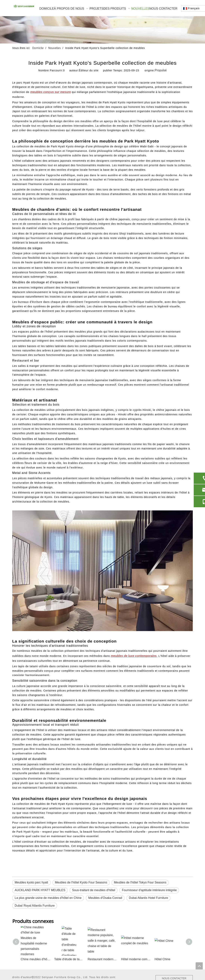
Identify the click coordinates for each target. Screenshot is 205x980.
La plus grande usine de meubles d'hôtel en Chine (48, 898)
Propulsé (161, 70)
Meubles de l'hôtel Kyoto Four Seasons (81, 882)
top (199, 966)
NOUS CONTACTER (172, 941)
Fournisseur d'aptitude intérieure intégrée (149, 890)
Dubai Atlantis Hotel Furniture (148, 898)
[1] (102, 30)
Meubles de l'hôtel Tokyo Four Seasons (140, 882)
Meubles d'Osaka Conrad (105, 898)
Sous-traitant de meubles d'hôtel (94, 890)
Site (27, 944)
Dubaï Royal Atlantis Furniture (35, 906)
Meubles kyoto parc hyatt (31, 882)
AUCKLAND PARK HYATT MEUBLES (40, 890)
